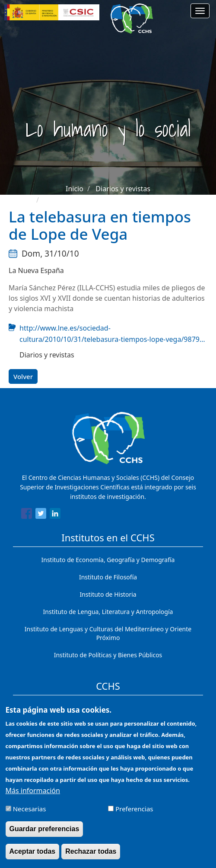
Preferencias (134, 813)
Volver (23, 376)
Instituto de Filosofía (108, 577)
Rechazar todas (91, 856)
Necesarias (30, 813)
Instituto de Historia (108, 594)
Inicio (75, 189)
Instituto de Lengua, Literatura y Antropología (108, 612)
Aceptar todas (33, 856)
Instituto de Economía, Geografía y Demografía (108, 560)
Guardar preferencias (44, 834)
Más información (33, 795)
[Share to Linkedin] (55, 515)
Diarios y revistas (123, 189)
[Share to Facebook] (27, 515)
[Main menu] (200, 11)
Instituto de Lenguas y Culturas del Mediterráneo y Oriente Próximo (108, 633)
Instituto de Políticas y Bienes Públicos (108, 655)
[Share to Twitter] (41, 515)
